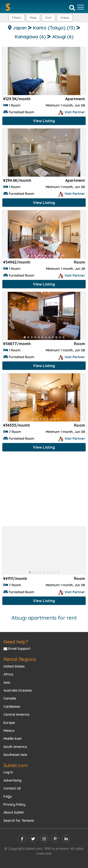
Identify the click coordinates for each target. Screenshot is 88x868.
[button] (65, 18)
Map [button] (33, 18)
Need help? (16, 642)
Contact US (12, 788)
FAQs (8, 797)
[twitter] (33, 838)
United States (14, 666)
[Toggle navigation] (81, 7)
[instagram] (44, 838)
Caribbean (12, 707)
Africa (8, 674)
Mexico (9, 731)
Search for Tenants (19, 821)
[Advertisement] (44, 490)
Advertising (12, 780)
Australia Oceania (18, 690)
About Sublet (14, 812)
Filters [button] (17, 18)
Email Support (17, 649)
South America (15, 747)
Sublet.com (16, 765)
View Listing (44, 121)
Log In (8, 772)
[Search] (72, 7)
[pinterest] (55, 838)
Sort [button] (48, 18)
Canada (10, 698)
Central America (16, 714)
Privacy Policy (14, 804)
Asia (7, 682)
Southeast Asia (15, 755)
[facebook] (22, 838)
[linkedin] (66, 838)
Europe (9, 723)
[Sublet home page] (8, 7)
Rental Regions (20, 659)
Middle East (13, 739)
